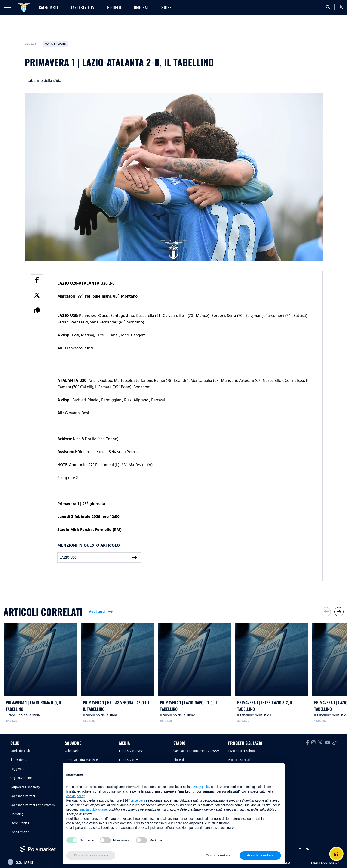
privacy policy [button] (200, 787)
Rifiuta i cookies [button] (218, 855)
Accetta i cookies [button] (260, 855)
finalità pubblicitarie (93, 809)
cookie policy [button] (75, 796)
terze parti (138, 800)
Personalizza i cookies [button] (91, 855)
